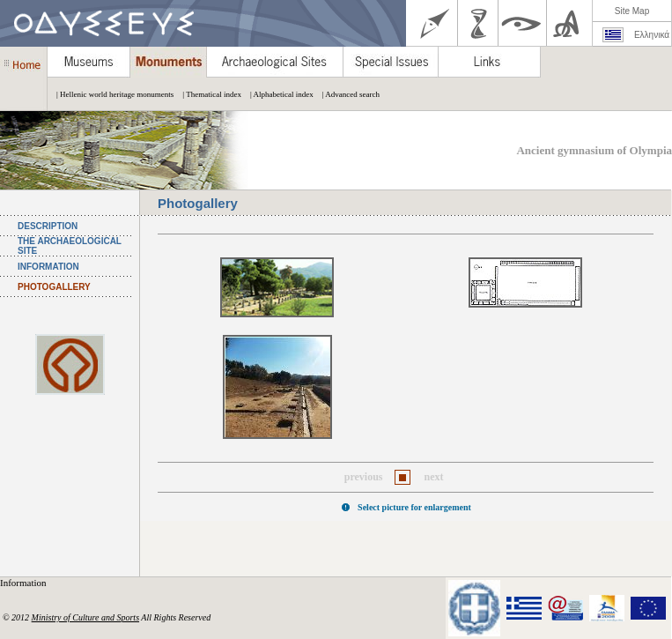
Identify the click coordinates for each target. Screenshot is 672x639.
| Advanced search (347, 94)
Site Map (632, 11)
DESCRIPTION (48, 226)
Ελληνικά (652, 35)
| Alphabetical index (277, 94)
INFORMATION (48, 267)
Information (24, 583)
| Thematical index (207, 94)
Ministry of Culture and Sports (85, 617)
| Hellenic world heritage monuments (111, 94)
